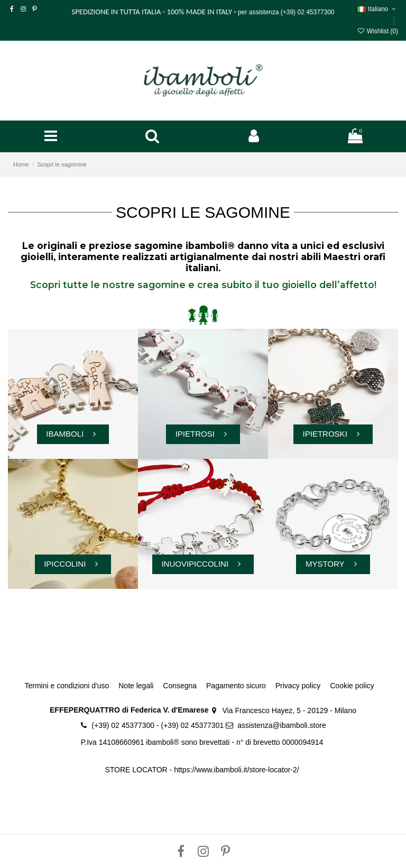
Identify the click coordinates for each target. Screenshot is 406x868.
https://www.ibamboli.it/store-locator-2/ (237, 770)
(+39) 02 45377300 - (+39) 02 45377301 (158, 725)
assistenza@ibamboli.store (282, 725)
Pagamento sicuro (236, 686)
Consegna (180, 686)
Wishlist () (377, 31)
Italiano (378, 9)
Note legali (136, 686)
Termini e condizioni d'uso (67, 686)
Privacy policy (298, 686)
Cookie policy (352, 686)
